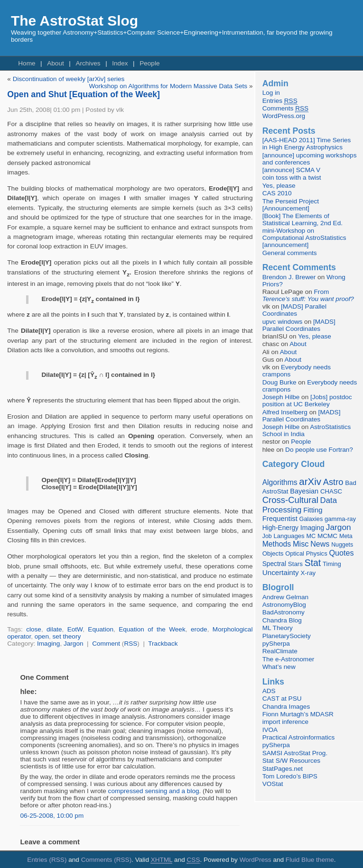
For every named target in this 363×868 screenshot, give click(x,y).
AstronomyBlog (284, 605)
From (308, 295)
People (149, 63)
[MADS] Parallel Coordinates (294, 310)
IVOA (270, 730)
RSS (130, 644)
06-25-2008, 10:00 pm (52, 816)
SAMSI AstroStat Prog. (295, 753)
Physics (317, 553)
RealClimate (280, 651)
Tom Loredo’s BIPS (290, 776)
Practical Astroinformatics (299, 737)
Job (267, 536)
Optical (295, 553)
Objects (273, 553)
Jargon (74, 644)
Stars (295, 564)
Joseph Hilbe (281, 397)
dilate (54, 629)
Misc (301, 544)
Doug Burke (279, 382)
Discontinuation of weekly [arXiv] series (69, 79)
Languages (289, 536)
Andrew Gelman (285, 597)
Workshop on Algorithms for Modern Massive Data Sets (168, 86)
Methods (277, 544)
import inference (285, 722)
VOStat (273, 784)
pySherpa (276, 644)
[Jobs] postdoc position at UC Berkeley (307, 401)
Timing (332, 564)
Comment (106, 644)
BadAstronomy (284, 612)
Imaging (48, 644)
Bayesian (304, 491)
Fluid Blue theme (310, 860)
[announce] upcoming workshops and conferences (310, 159)
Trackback (163, 644)
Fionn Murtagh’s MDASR (298, 714)
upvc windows (283, 322)
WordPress (256, 860)
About (56, 63)
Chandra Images (286, 707)
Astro (333, 482)
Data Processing (300, 505)
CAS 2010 (277, 193)
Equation (101, 629)
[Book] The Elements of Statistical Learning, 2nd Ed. (302, 219)
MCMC (327, 536)
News (320, 544)
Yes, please (279, 186)
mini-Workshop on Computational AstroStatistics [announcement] (304, 238)
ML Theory (278, 628)
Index (120, 63)
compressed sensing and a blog (154, 791)
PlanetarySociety (287, 636)
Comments (285, 109)
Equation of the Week (152, 629)
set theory (67, 636)
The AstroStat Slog (74, 21)
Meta (346, 536)
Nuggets (342, 545)
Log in (271, 93)
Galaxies (311, 519)
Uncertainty (281, 572)
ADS (269, 691)
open (42, 636)
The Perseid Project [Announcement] (291, 205)
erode (199, 629)
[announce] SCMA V (291, 170)
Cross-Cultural (290, 500)
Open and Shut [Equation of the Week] (84, 94)
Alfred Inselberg (285, 412)
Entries (280, 101)
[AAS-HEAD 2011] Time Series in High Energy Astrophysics (307, 144)
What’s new (279, 667)
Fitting (313, 510)
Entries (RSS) (47, 860)
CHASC (331, 491)
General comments (290, 253)
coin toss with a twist (292, 178)
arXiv (310, 481)
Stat (313, 563)
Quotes (341, 553)
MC (311, 536)
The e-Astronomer (289, 659)
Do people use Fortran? (319, 450)
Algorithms (280, 482)
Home (27, 63)
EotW (75, 629)
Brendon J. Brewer (289, 277)
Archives (88, 63)
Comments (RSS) (107, 860)
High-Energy (280, 528)
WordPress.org (284, 116)
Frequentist (280, 519)
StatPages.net (283, 769)
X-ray (308, 573)
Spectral (274, 564)
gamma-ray (340, 519)
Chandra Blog (282, 620)
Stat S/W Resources (291, 761)
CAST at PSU (282, 699)
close (34, 629)
